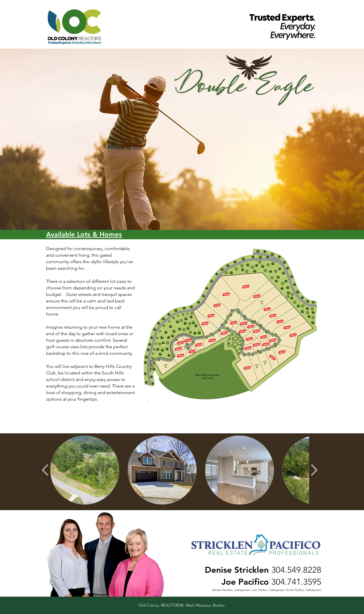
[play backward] (45, 470)
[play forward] (314, 470)
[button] (85, 470)
